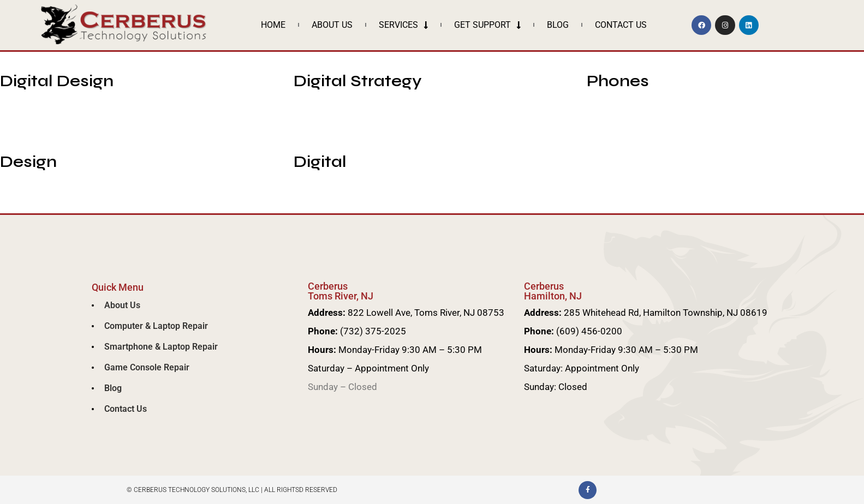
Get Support (487, 25)
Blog (558, 25)
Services (403, 25)
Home (273, 25)
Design (28, 161)
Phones (618, 81)
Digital (320, 161)
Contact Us (621, 25)
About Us (332, 25)
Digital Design (57, 81)
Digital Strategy (358, 81)
